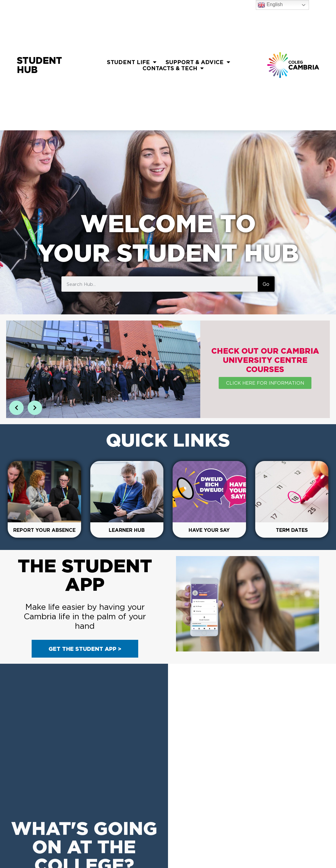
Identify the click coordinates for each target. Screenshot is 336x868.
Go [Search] (266, 284)
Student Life (132, 62)
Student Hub (39, 65)
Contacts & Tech (173, 68)
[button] (16, 408)
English (270, 5)
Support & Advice (198, 62)
